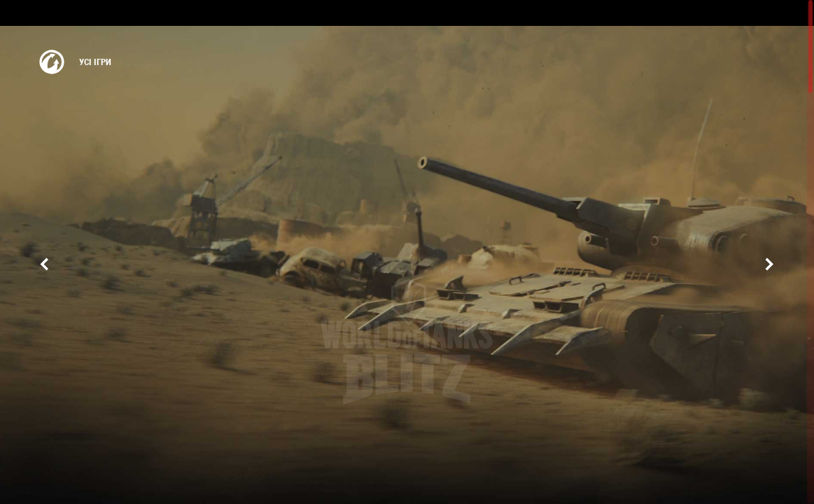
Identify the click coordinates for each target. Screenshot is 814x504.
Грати (407, 387)
